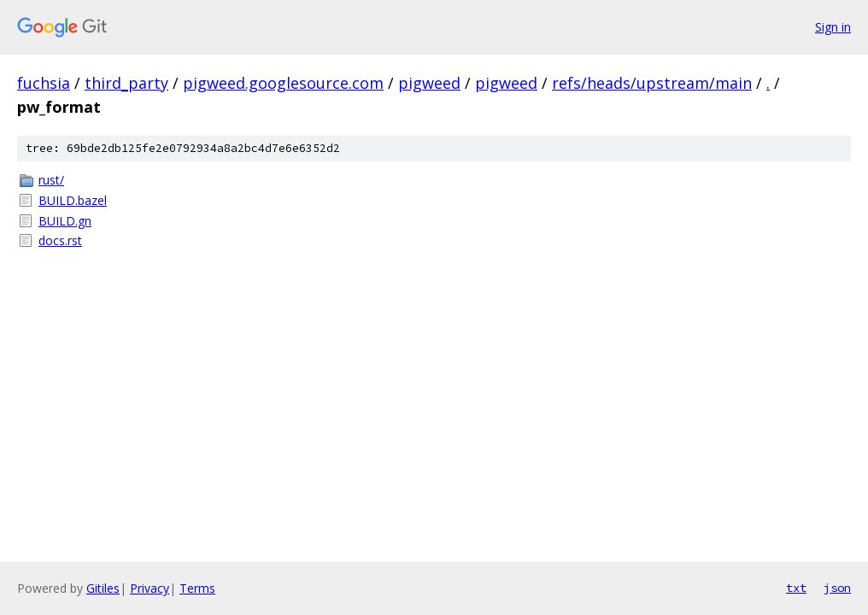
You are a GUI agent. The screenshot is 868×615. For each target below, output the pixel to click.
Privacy (150, 588)
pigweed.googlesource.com (283, 83)
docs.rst (60, 240)
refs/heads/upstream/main (652, 83)
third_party (126, 83)
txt (796, 588)
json (837, 588)
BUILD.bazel (73, 200)
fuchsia (44, 83)
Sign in (833, 27)
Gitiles (103, 588)
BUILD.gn (65, 221)
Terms (197, 588)
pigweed (429, 83)
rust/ (51, 180)
